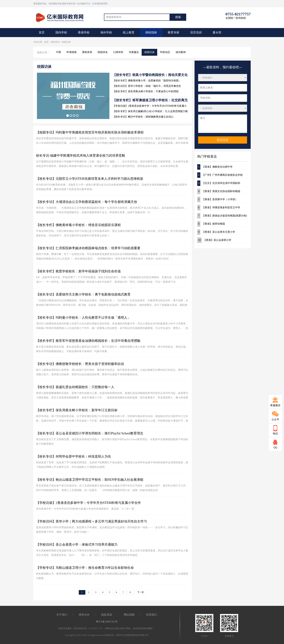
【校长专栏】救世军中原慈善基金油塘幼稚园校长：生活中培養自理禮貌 (88, 341)
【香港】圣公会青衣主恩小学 (216, 232)
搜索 (178, 17)
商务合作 (84, 615)
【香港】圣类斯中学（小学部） (217, 199)
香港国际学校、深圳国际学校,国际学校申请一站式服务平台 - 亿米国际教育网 (70, 4)
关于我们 (62, 615)
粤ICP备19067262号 (107, 622)
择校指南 (151, 32)
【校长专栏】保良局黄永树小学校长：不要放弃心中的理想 (146, 91)
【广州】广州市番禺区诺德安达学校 (220, 175)
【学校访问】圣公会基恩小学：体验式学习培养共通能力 (77, 545)
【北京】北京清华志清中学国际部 (219, 183)
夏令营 (217, 32)
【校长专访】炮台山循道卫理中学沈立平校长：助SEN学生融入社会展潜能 (90, 480)
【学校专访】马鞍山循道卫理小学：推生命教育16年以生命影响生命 (85, 568)
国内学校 (61, 32)
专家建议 (134, 52)
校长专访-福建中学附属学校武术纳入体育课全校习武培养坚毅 (81, 156)
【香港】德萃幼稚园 (211, 224)
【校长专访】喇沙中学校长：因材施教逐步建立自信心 (143, 117)
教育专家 (174, 32)
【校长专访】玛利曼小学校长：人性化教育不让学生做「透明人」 (83, 318)
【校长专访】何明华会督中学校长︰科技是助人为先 (74, 456)
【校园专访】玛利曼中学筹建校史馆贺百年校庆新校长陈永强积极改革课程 (90, 132)
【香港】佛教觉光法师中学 (215, 167)
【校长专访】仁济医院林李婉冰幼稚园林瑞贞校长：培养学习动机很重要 (88, 248)
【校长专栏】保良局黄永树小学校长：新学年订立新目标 (77, 410)
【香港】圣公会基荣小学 (214, 240)
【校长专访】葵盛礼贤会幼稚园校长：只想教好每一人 (75, 387)
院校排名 (103, 52)
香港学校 (84, 32)
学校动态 (165, 52)
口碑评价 (118, 52)
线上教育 (129, 32)
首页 (42, 32)
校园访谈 (149, 52)
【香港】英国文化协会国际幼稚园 (219, 191)
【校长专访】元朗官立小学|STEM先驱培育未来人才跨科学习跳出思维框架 (90, 179)
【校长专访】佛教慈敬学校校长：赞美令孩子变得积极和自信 (80, 364)
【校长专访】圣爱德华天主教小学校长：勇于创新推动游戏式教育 (83, 294)
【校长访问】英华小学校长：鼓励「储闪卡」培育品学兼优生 (147, 86)
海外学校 (106, 32)
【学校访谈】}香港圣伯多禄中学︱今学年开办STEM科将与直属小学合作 (88, 503)
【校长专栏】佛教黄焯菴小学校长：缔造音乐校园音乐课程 (78, 225)
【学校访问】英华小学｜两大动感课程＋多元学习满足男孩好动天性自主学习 (91, 521)
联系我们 (152, 615)
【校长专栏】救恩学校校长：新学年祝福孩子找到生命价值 (78, 271)
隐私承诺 (107, 615)
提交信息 (223, 140)
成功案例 (181, 52)
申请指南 (72, 52)
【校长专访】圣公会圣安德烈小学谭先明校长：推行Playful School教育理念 (90, 433)
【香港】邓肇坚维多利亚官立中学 (219, 208)
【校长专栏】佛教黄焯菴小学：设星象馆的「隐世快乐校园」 (147, 81)
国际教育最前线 (61, 17)
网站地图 (129, 615)
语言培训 (196, 32)
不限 (59, 52)
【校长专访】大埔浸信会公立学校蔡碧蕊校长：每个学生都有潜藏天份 (87, 202)
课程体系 (87, 52)
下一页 (141, 592)
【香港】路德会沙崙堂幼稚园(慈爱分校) (222, 216)
